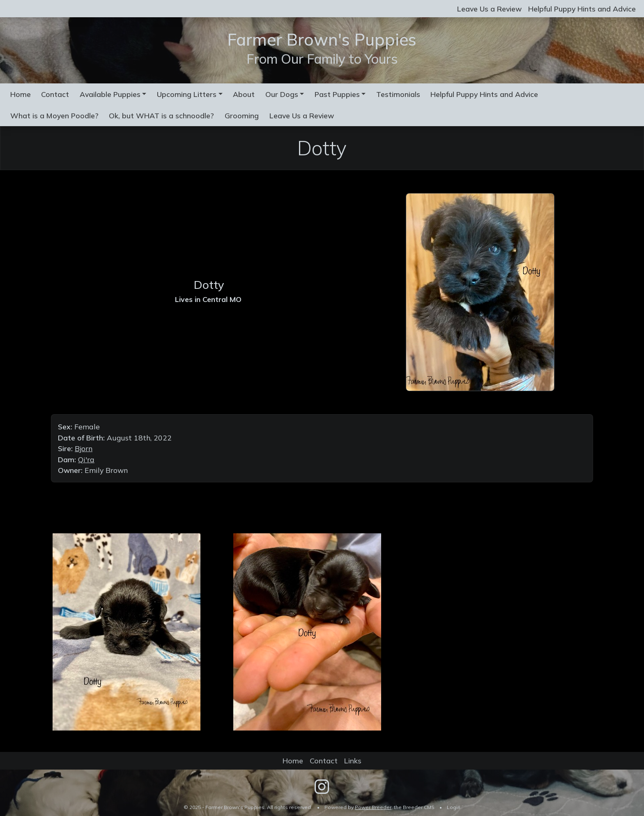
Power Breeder (373, 807)
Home (21, 94)
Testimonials (398, 94)
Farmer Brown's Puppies (322, 39)
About (244, 94)
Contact (55, 94)
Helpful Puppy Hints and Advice (582, 9)
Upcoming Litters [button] (187, 94)
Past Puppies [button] (337, 94)
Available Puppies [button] (110, 94)
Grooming (242, 115)
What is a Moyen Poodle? (54, 115)
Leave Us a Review (489, 9)
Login (454, 807)
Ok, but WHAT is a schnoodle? (161, 115)
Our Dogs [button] (282, 94)
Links (353, 761)
